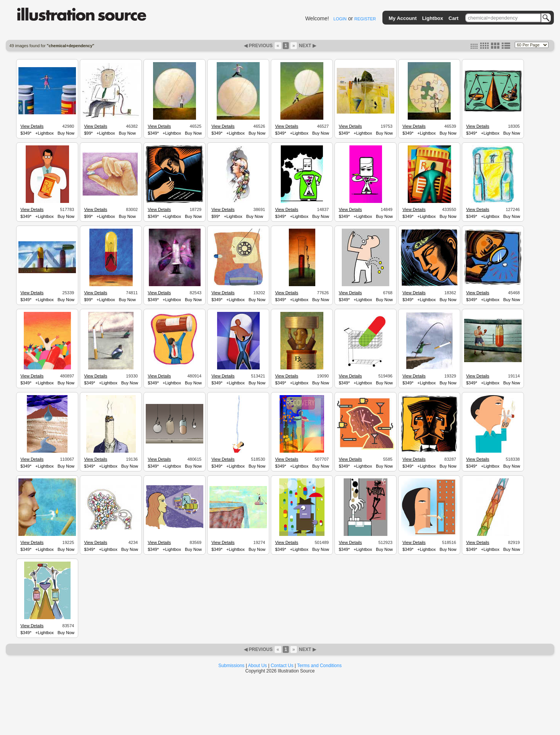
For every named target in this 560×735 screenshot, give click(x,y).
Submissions (231, 666)
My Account (403, 18)
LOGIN (340, 19)
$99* (88, 133)
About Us (258, 666)
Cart (453, 18)
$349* (26, 133)
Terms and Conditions (320, 666)
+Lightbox (44, 133)
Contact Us (282, 666)
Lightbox (432, 18)
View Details (32, 126)
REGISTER (365, 19)
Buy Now (66, 133)
